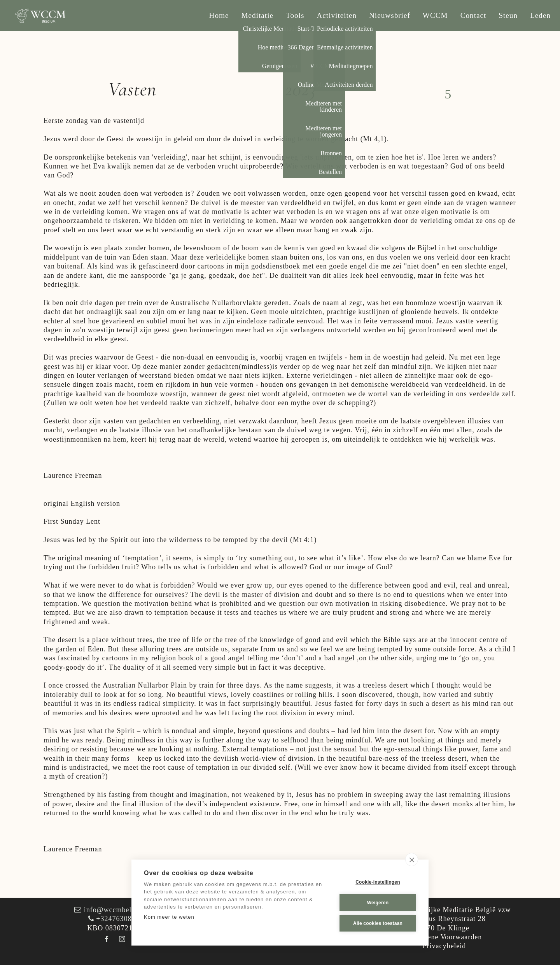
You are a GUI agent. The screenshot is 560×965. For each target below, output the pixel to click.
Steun (508, 15)
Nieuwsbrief (390, 15)
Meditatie (258, 15)
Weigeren (378, 903)
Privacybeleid (444, 946)
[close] (412, 860)
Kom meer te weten (169, 917)
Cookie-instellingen (378, 882)
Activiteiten (337, 15)
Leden (540, 15)
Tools (295, 15)
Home (219, 15)
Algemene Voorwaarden (444, 937)
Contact (473, 15)
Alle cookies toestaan (378, 923)
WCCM (435, 15)
